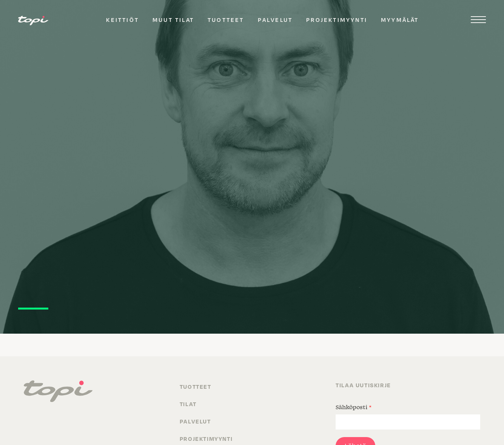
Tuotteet (226, 20)
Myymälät (400, 20)
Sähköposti (354, 407)
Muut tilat (173, 20)
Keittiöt (123, 20)
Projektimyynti (337, 20)
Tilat (188, 404)
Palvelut (275, 20)
